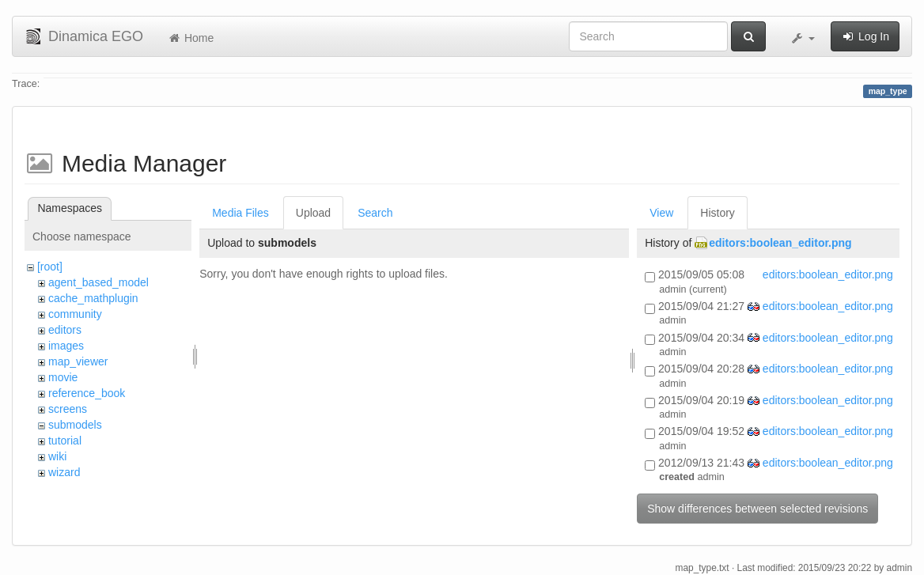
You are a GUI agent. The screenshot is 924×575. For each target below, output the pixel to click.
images (66, 346)
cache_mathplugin (93, 298)
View (661, 213)
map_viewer (78, 361)
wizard (64, 472)
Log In (865, 36)
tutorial (65, 441)
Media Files (240, 213)
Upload (313, 213)
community (75, 314)
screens (68, 409)
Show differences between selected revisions (757, 509)
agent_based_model (98, 282)
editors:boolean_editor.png (780, 243)
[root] (50, 267)
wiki (57, 456)
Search (375, 213)
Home (190, 38)
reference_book (87, 393)
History (718, 213)
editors (65, 330)
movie (63, 377)
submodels (75, 425)
